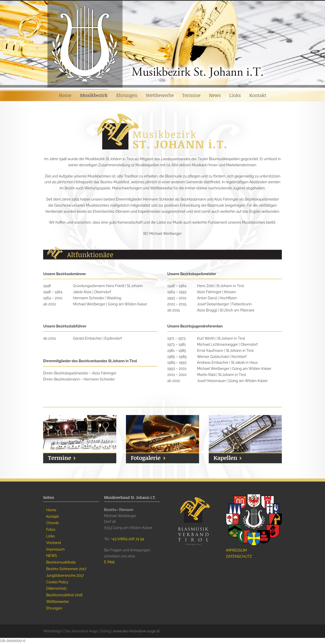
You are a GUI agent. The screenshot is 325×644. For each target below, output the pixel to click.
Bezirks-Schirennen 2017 (66, 569)
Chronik (52, 523)
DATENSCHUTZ (239, 556)
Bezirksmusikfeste (61, 562)
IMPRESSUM (236, 550)
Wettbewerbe (160, 95)
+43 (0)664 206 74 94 (128, 539)
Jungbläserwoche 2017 (65, 575)
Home (65, 95)
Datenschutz (56, 588)
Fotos (51, 530)
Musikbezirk (94, 95)
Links (235, 95)
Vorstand (54, 543)
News (215, 95)
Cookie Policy (57, 582)
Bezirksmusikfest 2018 (64, 595)
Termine (191, 95)
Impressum (55, 549)
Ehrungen (127, 95)
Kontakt (258, 95)
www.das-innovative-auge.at (136, 631)
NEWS (52, 556)
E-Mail (109, 562)
